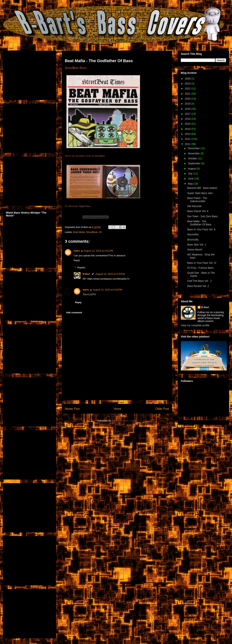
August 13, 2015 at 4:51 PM (98, 251)
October (193, 158)
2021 (188, 94)
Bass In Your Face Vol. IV (202, 263)
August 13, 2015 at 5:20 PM (110, 274)
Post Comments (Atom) (124, 421)
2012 (188, 139)
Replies (81, 268)
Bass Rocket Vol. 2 (198, 286)
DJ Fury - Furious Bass (200, 268)
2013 (188, 134)
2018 (188, 109)
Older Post (162, 409)
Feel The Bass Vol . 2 (200, 281)
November (194, 153)
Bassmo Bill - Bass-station (202, 188)
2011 (188, 144)
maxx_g (78, 251)
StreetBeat (92, 232)
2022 (188, 89)
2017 (188, 114)
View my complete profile (195, 325)
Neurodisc (193, 234)
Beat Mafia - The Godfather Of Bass (199, 223)
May (191, 184)
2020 (188, 99)
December (194, 148)
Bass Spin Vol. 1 (197, 245)
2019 (188, 104)
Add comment (74, 313)
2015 (188, 124)
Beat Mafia (79, 232)
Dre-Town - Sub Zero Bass (202, 216)
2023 (188, 84)
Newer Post (72, 409)
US (100, 232)
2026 (188, 79)
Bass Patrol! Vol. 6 (198, 211)
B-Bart (86, 274)
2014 (188, 129)
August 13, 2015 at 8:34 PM (107, 290)
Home (118, 409)
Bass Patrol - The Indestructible (197, 200)
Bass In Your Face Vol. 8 (201, 229)
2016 (188, 119)
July (190, 174)
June (191, 179)
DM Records (194, 206)
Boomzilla (193, 240)
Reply (77, 260)
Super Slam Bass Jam (200, 193)
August (192, 169)
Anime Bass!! (195, 250)
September (194, 163)
